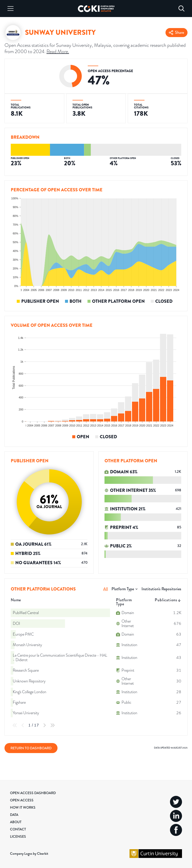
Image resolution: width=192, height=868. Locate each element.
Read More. (58, 51)
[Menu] (10, 9)
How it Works (23, 807)
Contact (18, 829)
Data (14, 815)
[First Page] (15, 725)
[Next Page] (44, 725)
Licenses (18, 836)
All (106, 589)
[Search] (181, 9)
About (16, 822)
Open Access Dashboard (33, 793)
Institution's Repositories (161, 589)
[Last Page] (52, 725)
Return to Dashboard (31, 748)
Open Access (22, 800)
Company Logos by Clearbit (29, 853)
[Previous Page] (23, 725)
